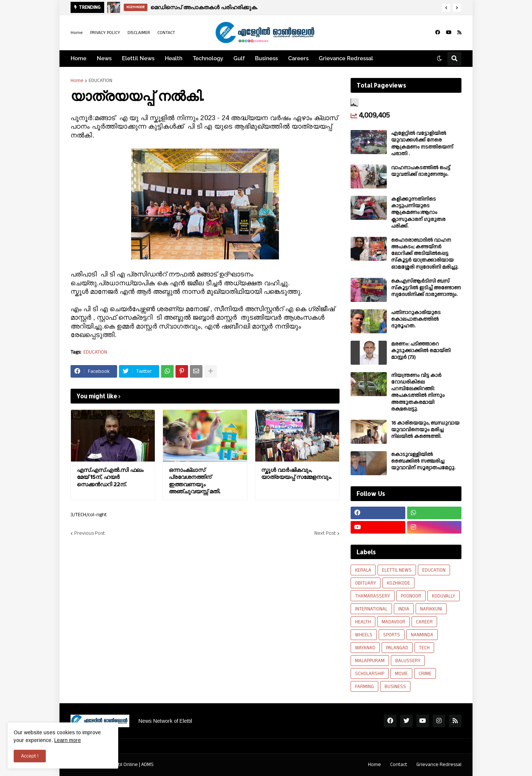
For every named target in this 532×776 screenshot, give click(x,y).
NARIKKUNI (431, 609)
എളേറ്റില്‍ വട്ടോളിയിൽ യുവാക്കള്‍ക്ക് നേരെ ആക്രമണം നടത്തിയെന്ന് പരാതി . (422, 144)
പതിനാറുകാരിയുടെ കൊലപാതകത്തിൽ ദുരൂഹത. (416, 319)
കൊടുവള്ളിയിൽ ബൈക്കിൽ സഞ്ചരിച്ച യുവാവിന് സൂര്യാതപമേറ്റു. (423, 461)
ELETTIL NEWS (397, 570)
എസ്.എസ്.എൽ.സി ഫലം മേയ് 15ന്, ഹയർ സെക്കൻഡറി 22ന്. (110, 477)
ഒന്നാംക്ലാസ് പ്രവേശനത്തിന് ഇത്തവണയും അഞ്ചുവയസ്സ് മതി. (195, 481)
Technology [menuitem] (208, 58)
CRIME (425, 674)
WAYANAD (365, 648)
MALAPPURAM (370, 661)
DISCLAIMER (139, 33)
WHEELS (364, 635)
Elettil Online (124, 765)
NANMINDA (422, 635)
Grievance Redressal (439, 765)
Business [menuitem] (266, 58)
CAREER (424, 622)
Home (77, 33)
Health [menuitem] (174, 58)
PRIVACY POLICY (105, 33)
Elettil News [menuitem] (138, 58)
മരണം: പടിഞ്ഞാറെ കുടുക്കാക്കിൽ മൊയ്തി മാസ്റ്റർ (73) (421, 351)
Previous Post (90, 533)
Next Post (325, 533)
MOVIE (401, 674)
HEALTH (363, 622)
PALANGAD (397, 648)
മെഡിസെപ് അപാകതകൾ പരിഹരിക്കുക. (204, 7)
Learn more (68, 740)
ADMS (147, 765)
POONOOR (411, 596)
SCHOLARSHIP (370, 674)
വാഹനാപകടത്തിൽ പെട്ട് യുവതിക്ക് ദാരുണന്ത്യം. (421, 171)
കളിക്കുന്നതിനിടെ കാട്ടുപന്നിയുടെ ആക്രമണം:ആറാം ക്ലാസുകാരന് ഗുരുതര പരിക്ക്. (418, 213)
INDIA (404, 609)
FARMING (364, 687)
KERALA (363, 570)
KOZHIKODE (398, 583)
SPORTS (392, 635)
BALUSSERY (408, 661)
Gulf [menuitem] (239, 58)
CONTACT (166, 33)
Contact (399, 765)
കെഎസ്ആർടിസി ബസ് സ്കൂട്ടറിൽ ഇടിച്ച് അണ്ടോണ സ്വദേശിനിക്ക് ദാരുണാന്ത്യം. (426, 288)
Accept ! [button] (30, 756)
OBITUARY (366, 583)
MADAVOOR (393, 622)
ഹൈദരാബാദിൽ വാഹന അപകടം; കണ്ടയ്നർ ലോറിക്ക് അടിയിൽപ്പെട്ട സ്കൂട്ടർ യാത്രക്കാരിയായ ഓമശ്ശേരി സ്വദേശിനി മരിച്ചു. (425, 254)
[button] (446, 8)
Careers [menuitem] (298, 58)
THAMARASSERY (373, 596)
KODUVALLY (444, 596)
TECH (424, 648)
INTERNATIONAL (371, 609)
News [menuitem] (104, 58)
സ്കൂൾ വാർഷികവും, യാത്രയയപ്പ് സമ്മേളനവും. (296, 474)
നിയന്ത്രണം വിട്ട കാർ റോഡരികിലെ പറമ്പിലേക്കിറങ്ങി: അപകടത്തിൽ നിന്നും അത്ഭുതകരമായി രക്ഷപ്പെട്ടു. (418, 392)
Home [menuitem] (79, 58)
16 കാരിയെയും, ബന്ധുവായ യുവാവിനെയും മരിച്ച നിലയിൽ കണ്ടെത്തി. (425, 430)
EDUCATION (100, 81)
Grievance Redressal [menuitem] (346, 58)
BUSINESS (395, 687)
